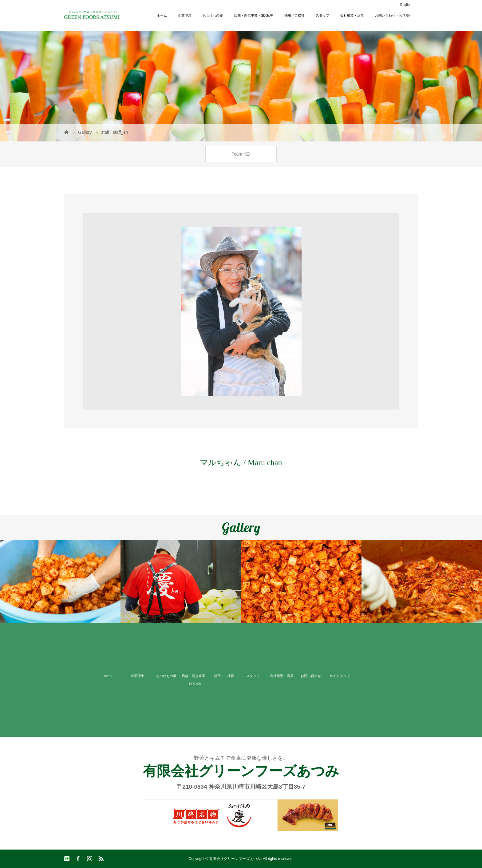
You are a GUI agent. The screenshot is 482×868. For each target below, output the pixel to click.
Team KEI (241, 154)
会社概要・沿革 (352, 15)
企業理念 (185, 15)
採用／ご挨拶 (294, 15)
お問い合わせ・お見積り (394, 15)
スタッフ (322, 15)
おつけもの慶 (213, 15)
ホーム (162, 15)
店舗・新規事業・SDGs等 (254, 15)
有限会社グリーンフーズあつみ (241, 771)
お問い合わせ (311, 676)
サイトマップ (340, 676)
